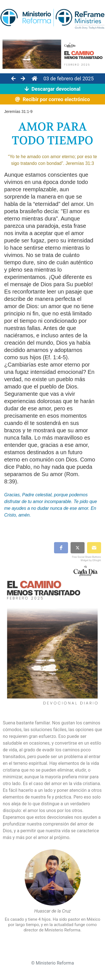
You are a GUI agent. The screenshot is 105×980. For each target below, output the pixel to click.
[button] (61, 548)
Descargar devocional (53, 89)
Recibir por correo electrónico (53, 99)
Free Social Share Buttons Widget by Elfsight (87, 559)
